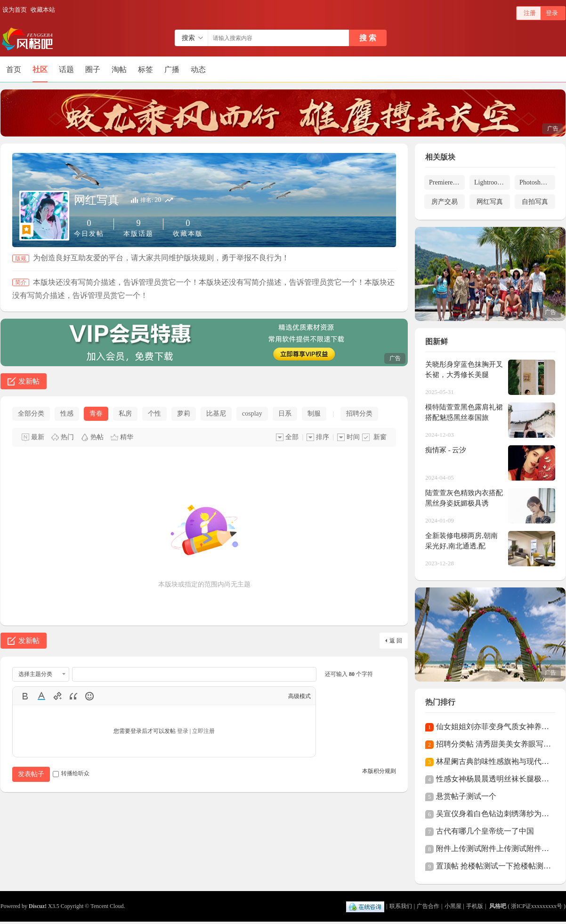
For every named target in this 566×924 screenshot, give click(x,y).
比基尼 (216, 414)
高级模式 (299, 696)
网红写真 (97, 200)
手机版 (475, 906)
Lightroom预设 (492, 182)
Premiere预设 (447, 182)
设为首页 (15, 10)
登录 (552, 13)
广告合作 (428, 906)
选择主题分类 (35, 674)
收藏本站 (43, 10)
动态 (198, 69)
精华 (127, 437)
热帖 (97, 437)
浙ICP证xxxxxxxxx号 (537, 906)
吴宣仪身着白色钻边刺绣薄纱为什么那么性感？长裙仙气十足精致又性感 (494, 814)
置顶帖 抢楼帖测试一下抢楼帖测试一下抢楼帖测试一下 (494, 866)
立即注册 (203, 731)
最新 (38, 437)
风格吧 (498, 906)
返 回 (396, 641)
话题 (66, 69)
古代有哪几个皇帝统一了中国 (485, 831)
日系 (285, 414)
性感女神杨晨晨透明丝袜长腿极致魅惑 (494, 779)
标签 (146, 69)
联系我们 (401, 906)
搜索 (188, 38)
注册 (530, 13)
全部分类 (31, 414)
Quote (73, 696)
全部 (292, 437)
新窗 (380, 437)
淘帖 (119, 69)
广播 (172, 69)
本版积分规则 (379, 771)
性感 (67, 414)
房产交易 (445, 202)
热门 (67, 437)
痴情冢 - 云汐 (446, 450)
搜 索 (368, 38)
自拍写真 (535, 202)
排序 (323, 437)
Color (41, 696)
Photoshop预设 (537, 182)
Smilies (89, 696)
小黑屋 (453, 906)
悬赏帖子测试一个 (466, 796)
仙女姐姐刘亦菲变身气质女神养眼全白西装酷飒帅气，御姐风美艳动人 (494, 727)
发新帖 (29, 381)
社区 (40, 69)
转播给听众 (71, 773)
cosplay (252, 414)
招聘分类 (359, 414)
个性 (154, 414)
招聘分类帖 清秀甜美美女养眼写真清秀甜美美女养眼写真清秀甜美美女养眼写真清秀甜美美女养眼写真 (494, 744)
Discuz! (38, 906)
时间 (353, 437)
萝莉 (184, 414)
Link (57, 696)
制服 (314, 414)
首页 (14, 69)
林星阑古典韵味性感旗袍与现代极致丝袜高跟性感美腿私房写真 (494, 761)
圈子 (93, 69)
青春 (96, 414)
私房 (125, 414)
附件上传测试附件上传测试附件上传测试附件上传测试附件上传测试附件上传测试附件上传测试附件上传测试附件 (494, 848)
